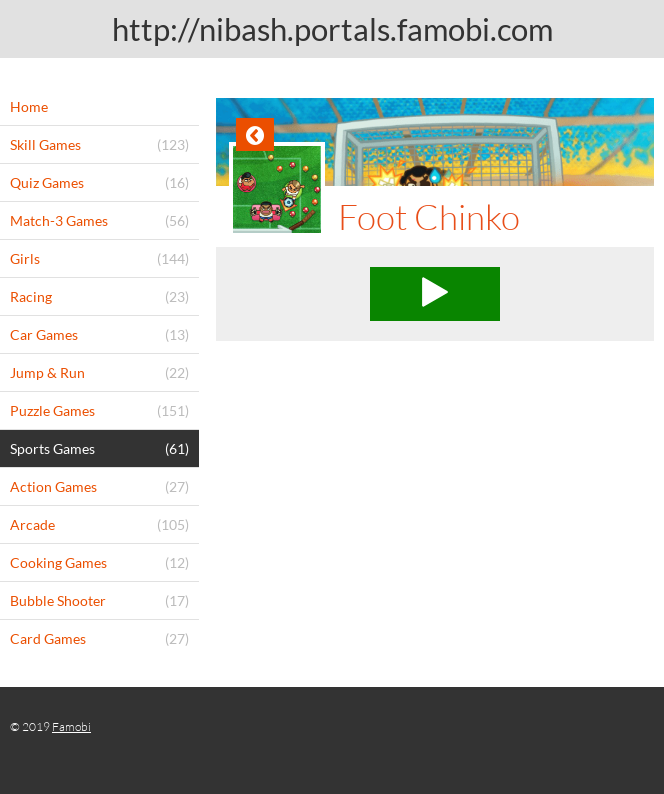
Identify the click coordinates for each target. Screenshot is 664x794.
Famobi (71, 726)
